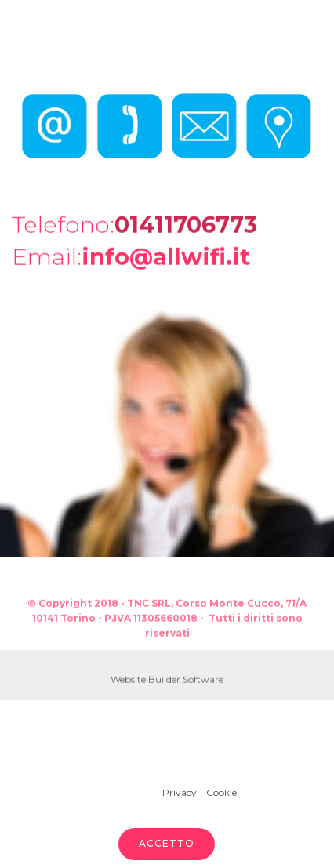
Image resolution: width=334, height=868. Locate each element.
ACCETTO (167, 843)
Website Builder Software (167, 680)
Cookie (221, 792)
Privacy (180, 792)
